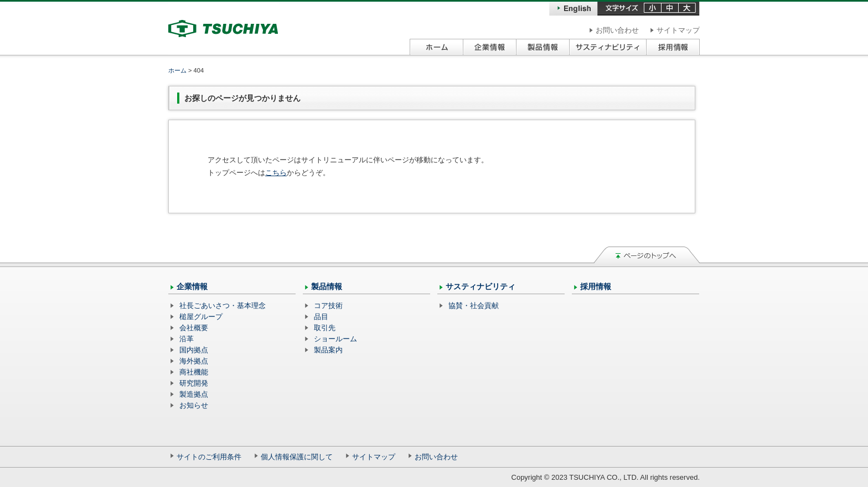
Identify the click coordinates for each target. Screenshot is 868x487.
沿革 (187, 339)
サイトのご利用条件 (209, 457)
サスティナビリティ (480, 286)
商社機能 (194, 372)
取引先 (325, 328)
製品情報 (327, 286)
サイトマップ (678, 30)
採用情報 (596, 286)
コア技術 (328, 306)
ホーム (177, 70)
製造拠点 (194, 394)
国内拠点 (194, 350)
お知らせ (194, 405)
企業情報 (192, 286)
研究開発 (194, 383)
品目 (321, 317)
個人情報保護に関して (297, 457)
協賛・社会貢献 (474, 306)
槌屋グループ (201, 317)
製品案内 (328, 350)
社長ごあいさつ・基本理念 (223, 306)
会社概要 (194, 328)
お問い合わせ (617, 30)
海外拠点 (194, 361)
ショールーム (335, 339)
